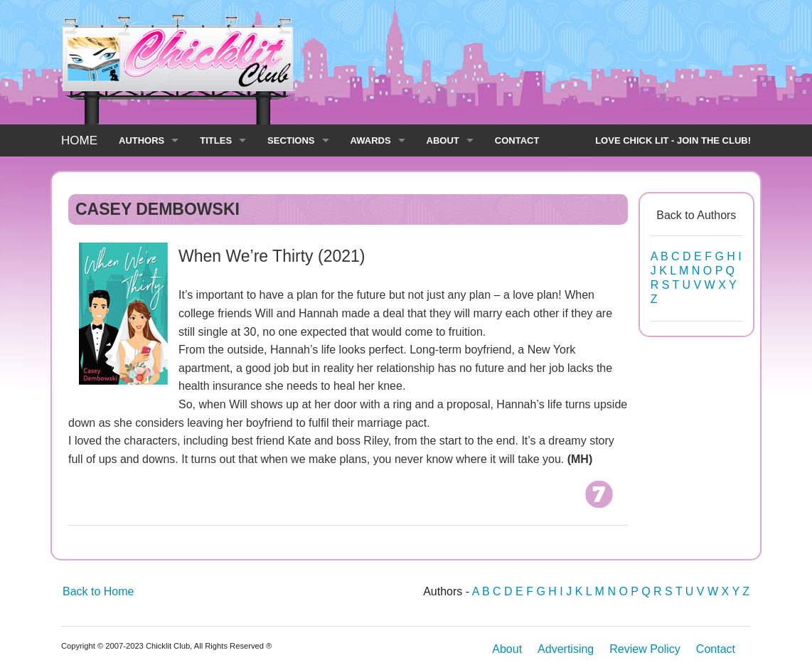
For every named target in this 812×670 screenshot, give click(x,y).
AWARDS (371, 140)
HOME (79, 140)
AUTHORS (141, 140)
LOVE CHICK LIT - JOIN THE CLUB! (673, 140)
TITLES (216, 140)
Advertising (566, 649)
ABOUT (443, 140)
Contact (716, 649)
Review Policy (645, 649)
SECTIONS (291, 140)
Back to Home (98, 591)
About (507, 649)
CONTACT (517, 140)
